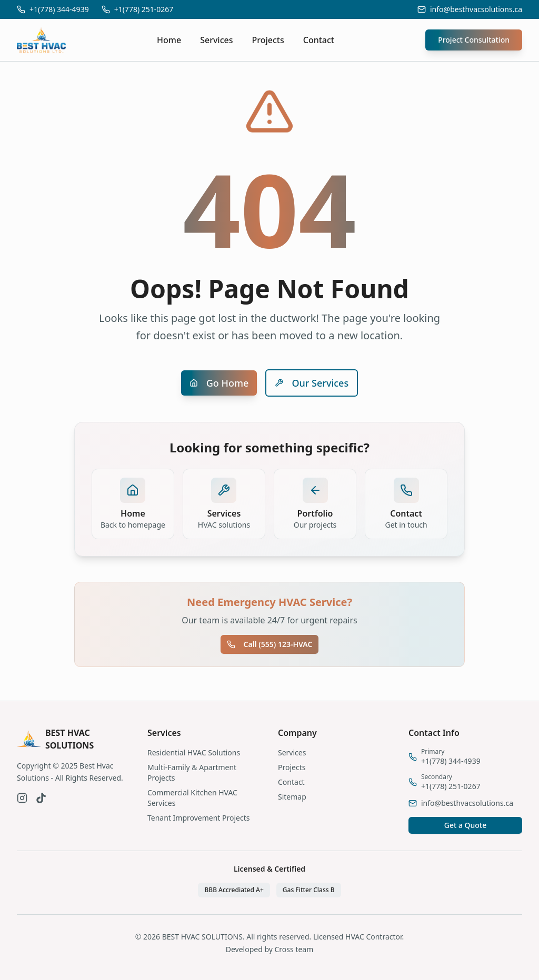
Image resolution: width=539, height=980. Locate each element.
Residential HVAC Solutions (194, 752)
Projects (268, 40)
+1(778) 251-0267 (144, 9)
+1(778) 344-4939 (59, 9)
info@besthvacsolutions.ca (476, 9)
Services (216, 40)
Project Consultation (474, 40)
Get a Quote (466, 825)
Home (169, 40)
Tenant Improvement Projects (198, 818)
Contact (319, 40)
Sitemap (292, 797)
